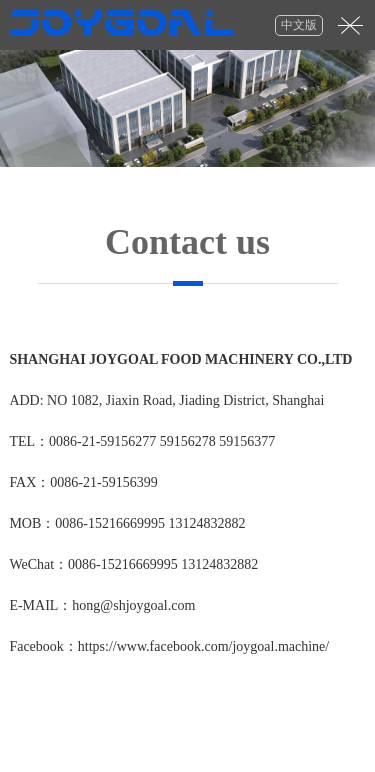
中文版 (299, 25)
